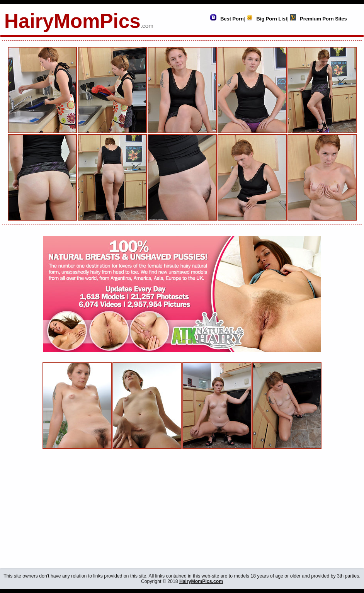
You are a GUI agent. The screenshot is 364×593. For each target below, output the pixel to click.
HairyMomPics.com (201, 581)
